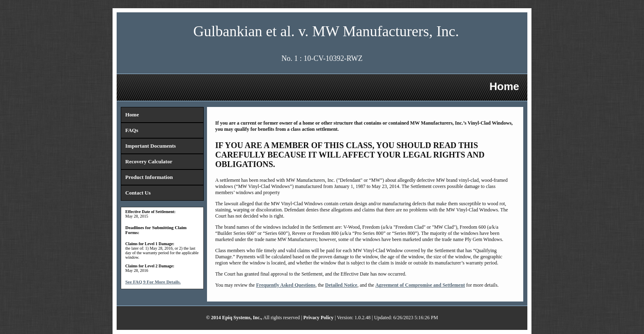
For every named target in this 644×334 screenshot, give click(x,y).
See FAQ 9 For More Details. (153, 282)
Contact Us (138, 193)
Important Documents (151, 146)
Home (132, 115)
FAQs (132, 130)
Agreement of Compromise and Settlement (420, 285)
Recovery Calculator (149, 161)
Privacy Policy (318, 318)
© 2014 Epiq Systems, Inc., (234, 318)
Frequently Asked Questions (285, 285)
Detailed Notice (341, 285)
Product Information (149, 177)
